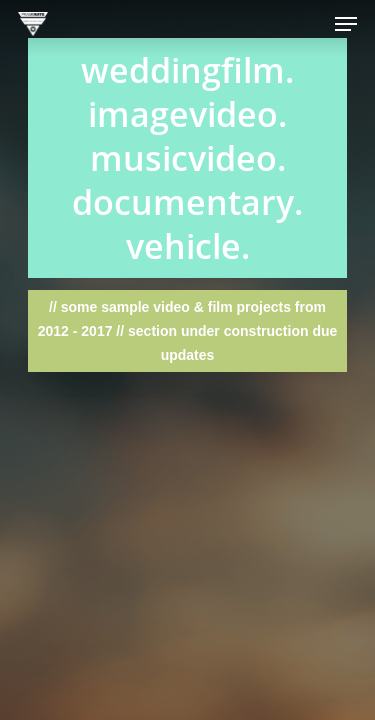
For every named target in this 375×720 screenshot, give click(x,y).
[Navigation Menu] (346, 24)
